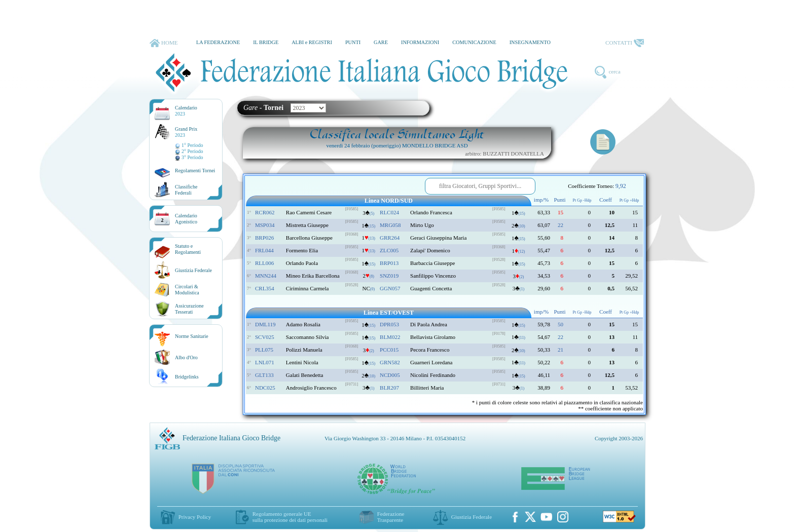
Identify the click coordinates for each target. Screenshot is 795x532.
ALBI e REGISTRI (312, 42)
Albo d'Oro (186, 357)
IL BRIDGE (266, 42)
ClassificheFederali (186, 190)
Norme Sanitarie (192, 336)
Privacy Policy (195, 517)
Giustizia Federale (193, 270)
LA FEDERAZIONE (218, 42)
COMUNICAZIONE (474, 42)
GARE (381, 42)
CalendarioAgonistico (186, 219)
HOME (164, 43)
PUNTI (353, 42)
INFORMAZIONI (420, 42)
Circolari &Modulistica (187, 290)
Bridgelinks (187, 377)
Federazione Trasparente (391, 517)
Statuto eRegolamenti (188, 249)
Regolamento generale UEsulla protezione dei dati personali (290, 517)
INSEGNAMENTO (530, 42)
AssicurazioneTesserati (189, 309)
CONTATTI (625, 43)
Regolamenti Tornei (195, 170)
